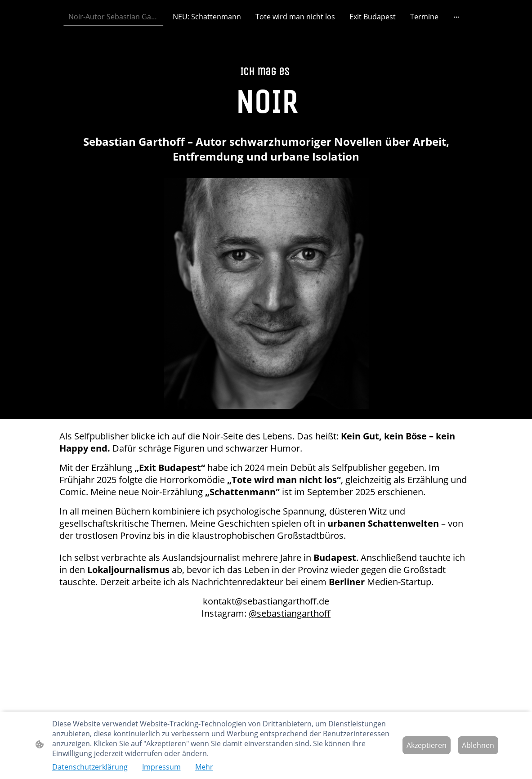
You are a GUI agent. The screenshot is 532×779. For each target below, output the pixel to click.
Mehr (204, 767)
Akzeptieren (427, 745)
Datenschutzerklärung (90, 767)
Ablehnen (478, 745)
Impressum (161, 767)
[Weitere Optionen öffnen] (456, 17)
